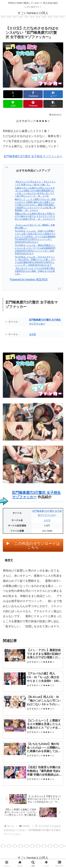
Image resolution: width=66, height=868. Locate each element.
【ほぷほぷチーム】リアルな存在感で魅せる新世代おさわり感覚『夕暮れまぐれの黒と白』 (35, 271)
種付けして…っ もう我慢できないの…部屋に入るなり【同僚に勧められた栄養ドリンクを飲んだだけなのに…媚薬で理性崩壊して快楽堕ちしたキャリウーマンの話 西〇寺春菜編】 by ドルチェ (35, 205)
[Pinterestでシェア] (33, 104)
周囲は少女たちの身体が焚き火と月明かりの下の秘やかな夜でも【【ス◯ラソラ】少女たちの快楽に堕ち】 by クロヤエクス (35, 216)
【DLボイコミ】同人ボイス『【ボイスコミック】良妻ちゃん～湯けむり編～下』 (35, 183)
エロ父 (32, 334)
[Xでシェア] (13, 94)
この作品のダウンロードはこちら (37, 545)
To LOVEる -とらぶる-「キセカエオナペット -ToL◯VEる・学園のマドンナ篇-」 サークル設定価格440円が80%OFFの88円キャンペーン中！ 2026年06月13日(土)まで (35, 261)
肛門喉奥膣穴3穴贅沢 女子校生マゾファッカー (33, 156)
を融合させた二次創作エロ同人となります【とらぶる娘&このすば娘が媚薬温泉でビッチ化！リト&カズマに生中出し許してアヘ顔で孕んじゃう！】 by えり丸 (35, 192)
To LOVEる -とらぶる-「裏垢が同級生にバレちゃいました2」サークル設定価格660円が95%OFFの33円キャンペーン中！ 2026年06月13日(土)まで (35, 249)
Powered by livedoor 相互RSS (29, 279)
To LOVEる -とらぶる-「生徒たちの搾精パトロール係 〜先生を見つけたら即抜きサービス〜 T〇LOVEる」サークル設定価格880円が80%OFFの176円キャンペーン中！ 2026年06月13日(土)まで (35, 236)
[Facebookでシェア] (33, 94)
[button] (53, 104)
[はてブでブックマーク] (53, 94)
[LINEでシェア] (13, 104)
